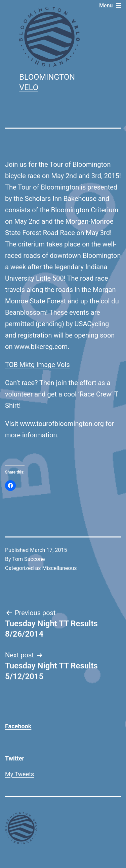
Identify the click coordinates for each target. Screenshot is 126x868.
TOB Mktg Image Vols (37, 365)
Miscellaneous (59, 568)
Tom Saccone (28, 559)
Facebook (18, 726)
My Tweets (19, 774)
